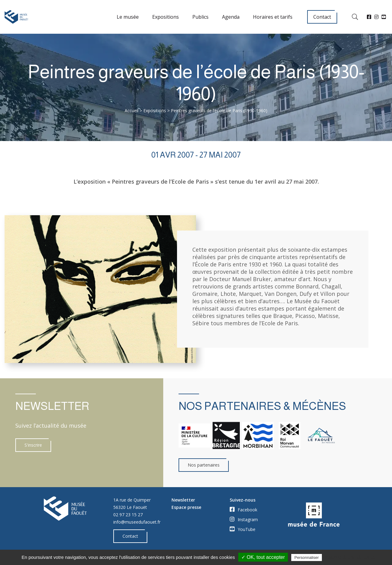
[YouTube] (384, 17)
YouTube (243, 529)
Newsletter (183, 500)
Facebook (243, 510)
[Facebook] (369, 17)
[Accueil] (16, 17)
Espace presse (186, 507)
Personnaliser (307, 557)
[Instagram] (376, 17)
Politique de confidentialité (350, 557)
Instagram (244, 519)
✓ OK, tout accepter (263, 557)
